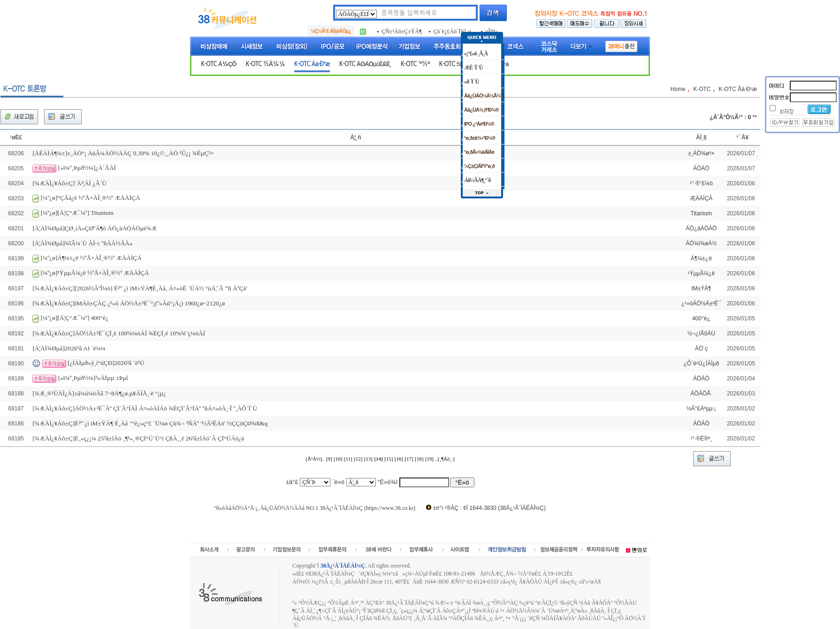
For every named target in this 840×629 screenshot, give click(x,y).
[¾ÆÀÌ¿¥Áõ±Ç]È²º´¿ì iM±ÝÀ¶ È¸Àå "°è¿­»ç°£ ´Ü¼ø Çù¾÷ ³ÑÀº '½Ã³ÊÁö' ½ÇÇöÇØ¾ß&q (150, 423)
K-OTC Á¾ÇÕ (218, 64)
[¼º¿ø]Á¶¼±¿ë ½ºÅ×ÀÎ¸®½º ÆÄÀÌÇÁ (91, 258)
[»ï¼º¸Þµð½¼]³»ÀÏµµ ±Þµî (93, 378)
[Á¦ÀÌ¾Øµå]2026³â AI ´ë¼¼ (69, 348)
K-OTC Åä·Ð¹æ (312, 64)
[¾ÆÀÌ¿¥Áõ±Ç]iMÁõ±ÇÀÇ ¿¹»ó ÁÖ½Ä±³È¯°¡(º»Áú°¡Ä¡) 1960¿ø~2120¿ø (129, 303)
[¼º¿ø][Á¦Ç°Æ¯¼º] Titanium (77, 213)
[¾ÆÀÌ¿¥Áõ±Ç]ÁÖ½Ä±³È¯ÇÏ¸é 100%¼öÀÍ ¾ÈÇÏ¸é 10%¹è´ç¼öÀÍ (119, 333)
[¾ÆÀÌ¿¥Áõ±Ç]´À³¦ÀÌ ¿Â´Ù (69, 183)
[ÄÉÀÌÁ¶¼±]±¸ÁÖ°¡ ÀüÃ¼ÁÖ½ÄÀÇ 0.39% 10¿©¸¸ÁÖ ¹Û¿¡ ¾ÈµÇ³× (123, 153)
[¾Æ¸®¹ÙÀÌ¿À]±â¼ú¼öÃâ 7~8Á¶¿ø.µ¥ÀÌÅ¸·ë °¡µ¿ (99, 393)
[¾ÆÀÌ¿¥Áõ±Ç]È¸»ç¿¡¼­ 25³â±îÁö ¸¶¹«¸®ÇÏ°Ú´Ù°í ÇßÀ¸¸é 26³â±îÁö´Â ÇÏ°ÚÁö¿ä (138, 438)
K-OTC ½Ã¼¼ (265, 64)
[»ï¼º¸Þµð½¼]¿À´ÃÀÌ (87, 168)
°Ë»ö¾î (387, 482)
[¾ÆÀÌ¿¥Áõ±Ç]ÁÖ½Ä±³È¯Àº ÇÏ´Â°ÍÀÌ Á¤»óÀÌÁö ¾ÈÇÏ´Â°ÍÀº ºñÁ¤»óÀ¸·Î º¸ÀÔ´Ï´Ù (145, 408)
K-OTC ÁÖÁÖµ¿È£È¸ (365, 64)
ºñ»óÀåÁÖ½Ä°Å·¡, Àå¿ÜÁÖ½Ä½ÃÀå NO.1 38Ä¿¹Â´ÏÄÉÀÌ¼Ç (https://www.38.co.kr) (315, 508)
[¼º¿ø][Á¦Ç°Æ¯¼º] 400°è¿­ (75, 318)
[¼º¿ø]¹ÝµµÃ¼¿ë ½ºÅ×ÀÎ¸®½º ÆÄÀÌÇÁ (95, 273)
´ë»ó (338, 482)
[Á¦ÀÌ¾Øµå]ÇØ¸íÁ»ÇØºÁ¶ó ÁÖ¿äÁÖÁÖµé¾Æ (95, 228)
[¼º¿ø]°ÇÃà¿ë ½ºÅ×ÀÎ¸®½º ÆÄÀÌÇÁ (91, 198)
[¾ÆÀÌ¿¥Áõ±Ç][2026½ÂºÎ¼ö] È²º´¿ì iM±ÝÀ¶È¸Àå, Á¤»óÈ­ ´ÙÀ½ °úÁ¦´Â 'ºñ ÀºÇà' (140, 288)
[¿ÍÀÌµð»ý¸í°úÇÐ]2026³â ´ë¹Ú (106, 363)
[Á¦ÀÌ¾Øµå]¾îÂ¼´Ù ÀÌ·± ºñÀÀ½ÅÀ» (82, 243)
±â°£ (292, 482)
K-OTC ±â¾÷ (456, 64)
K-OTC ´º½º (415, 64)
